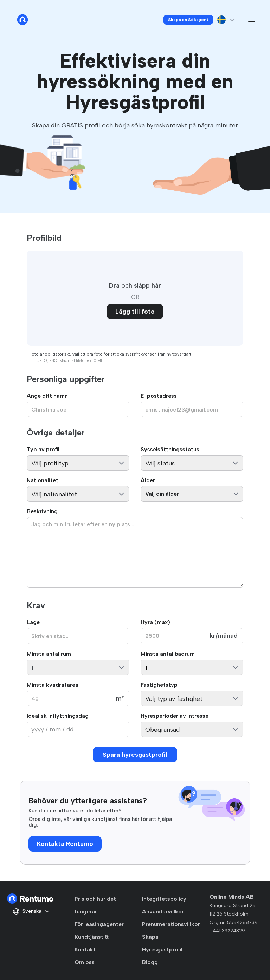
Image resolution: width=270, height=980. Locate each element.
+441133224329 (227, 931)
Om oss (85, 962)
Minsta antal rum (49, 654)
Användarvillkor (163, 912)
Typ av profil (43, 449)
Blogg (150, 962)
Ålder (148, 480)
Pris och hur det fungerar (95, 905)
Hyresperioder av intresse (175, 716)
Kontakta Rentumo (65, 844)
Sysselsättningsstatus (170, 449)
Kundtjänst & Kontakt (92, 943)
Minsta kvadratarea (53, 685)
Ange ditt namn (47, 396)
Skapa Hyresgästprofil (162, 943)
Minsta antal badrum (168, 654)
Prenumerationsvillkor (171, 924)
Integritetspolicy (164, 899)
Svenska (31, 911)
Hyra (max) (155, 622)
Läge (33, 622)
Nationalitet (43, 480)
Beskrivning (42, 511)
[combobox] (78, 636)
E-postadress (159, 396)
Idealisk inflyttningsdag (58, 716)
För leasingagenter (99, 924)
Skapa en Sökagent (188, 20)
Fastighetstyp (159, 685)
